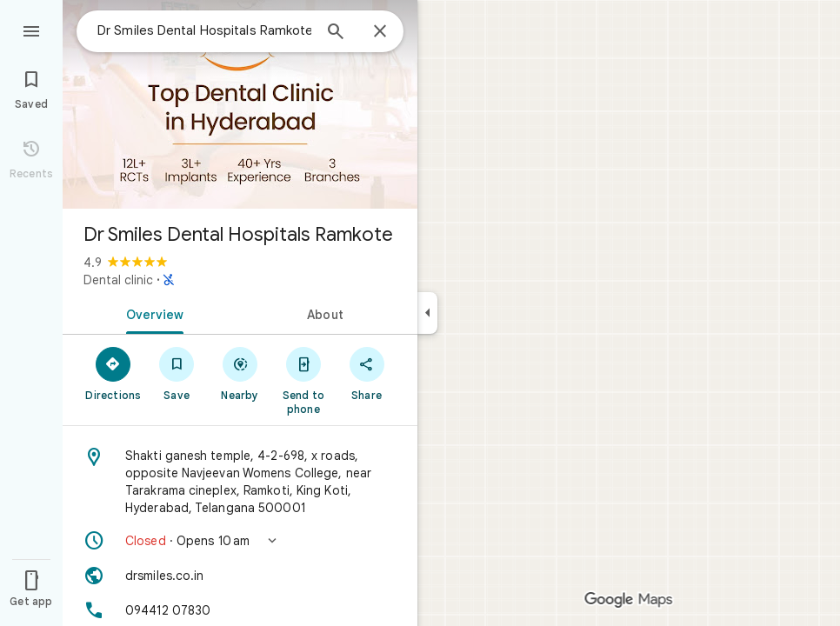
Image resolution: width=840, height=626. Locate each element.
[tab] (151, 313)
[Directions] (113, 373)
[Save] (177, 373)
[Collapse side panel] (427, 313)
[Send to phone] (303, 380)
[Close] (380, 32)
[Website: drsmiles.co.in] (240, 576)
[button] (240, 541)
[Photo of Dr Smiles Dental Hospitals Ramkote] (240, 104)
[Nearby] (240, 373)
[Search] (336, 33)
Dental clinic (118, 280)
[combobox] (204, 30)
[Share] (367, 373)
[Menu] (31, 30)
